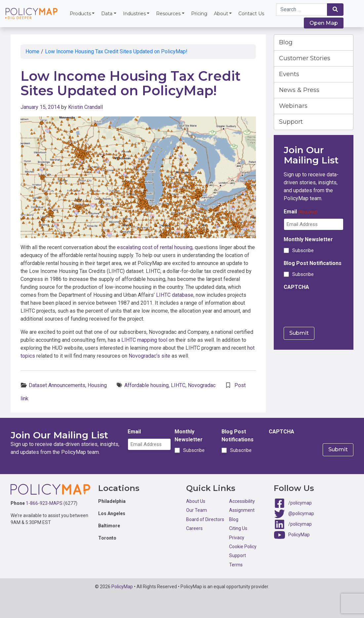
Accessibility (242, 501)
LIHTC (178, 385)
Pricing (199, 14)
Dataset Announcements (57, 385)
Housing (97, 385)
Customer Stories (305, 58)
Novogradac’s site (149, 356)
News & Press (299, 90)
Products (80, 14)
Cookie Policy (243, 547)
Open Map (324, 23)
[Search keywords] (302, 10)
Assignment (242, 510)
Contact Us (251, 14)
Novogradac (202, 385)
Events (289, 74)
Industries (134, 14)
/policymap (300, 503)
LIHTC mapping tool (144, 340)
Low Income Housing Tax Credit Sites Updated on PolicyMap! (116, 51)
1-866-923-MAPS (44, 503)
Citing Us (238, 528)
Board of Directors (205, 519)
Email (301, 212)
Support (291, 122)
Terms (236, 565)
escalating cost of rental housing (155, 247)
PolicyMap (299, 535)
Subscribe (303, 250)
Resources (168, 14)
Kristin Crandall (85, 107)
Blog (286, 42)
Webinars (293, 106)
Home (32, 51)
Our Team (197, 510)
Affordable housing (146, 385)
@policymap (301, 513)
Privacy (237, 538)
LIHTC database (175, 295)
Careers (194, 528)
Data (107, 14)
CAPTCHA (296, 287)
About (221, 14)
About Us (196, 501)
